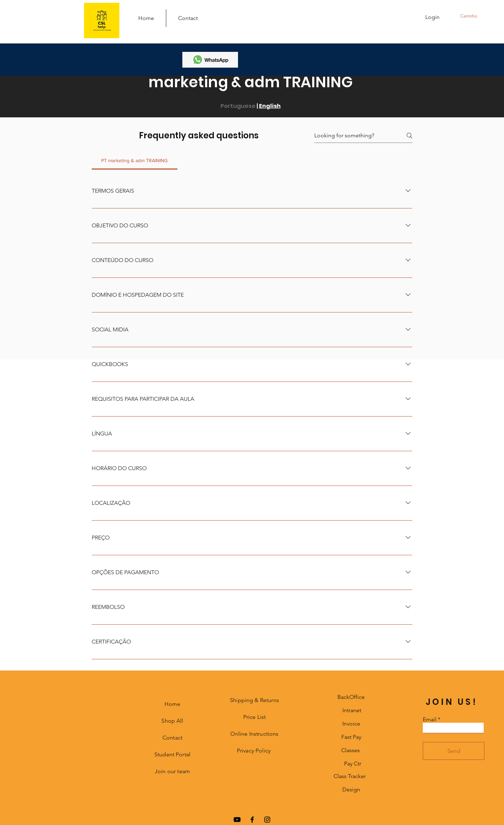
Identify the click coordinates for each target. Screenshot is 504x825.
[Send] (454, 751)
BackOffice (351, 697)
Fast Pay (351, 737)
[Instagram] (267, 820)
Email (430, 720)
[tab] (135, 160)
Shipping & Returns (254, 700)
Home (173, 704)
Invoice (351, 724)
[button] (476, 16)
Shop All (172, 721)
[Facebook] (252, 820)
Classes (351, 750)
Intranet (352, 710)
